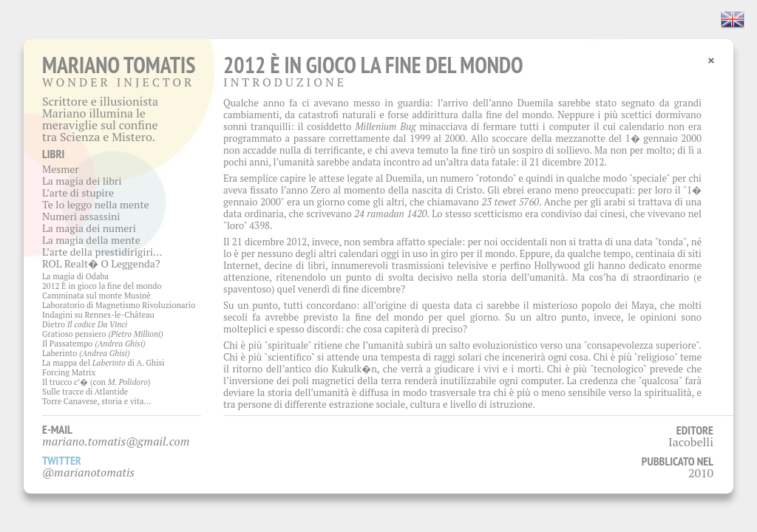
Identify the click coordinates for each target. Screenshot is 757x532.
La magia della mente (91, 240)
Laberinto (86, 353)
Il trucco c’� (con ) (96, 382)
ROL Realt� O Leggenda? (101, 263)
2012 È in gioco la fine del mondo (102, 286)
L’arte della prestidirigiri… (102, 252)
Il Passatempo (94, 344)
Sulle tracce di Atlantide (85, 392)
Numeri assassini (81, 216)
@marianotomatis (88, 472)
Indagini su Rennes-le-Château (98, 315)
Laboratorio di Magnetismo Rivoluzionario (119, 305)
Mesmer (61, 169)
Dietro (85, 324)
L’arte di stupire (78, 192)
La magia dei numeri (89, 228)
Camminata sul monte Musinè (96, 296)
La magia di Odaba (75, 276)
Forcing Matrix (69, 372)
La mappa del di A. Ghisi (103, 363)
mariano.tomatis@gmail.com (116, 441)
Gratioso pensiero (103, 334)
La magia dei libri (82, 181)
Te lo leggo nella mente (96, 204)
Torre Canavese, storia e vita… (96, 401)
